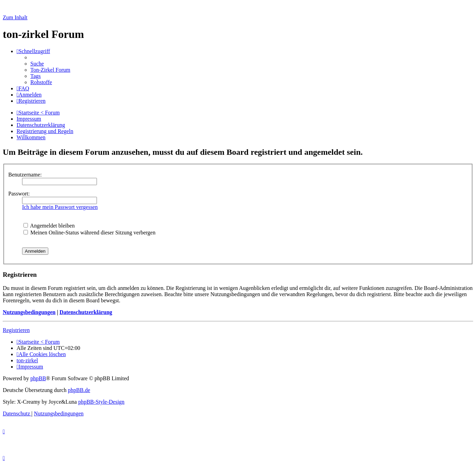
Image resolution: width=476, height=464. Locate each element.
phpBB (38, 378)
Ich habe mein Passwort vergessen (60, 207)
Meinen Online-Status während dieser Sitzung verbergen (90, 233)
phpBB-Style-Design (101, 402)
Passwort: (19, 194)
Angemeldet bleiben (49, 226)
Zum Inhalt (15, 17)
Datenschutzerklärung (86, 312)
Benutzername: (25, 175)
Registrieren (16, 330)
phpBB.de (79, 390)
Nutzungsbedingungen (29, 312)
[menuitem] (37, 64)
